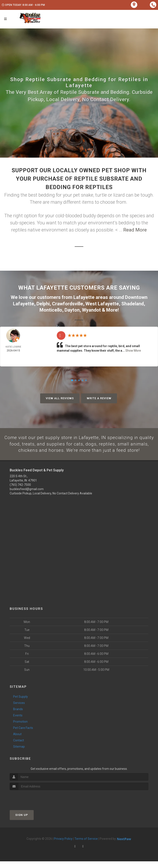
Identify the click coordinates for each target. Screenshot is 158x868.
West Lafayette (102, 303)
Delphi (43, 303)
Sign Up (22, 821)
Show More (133, 350)
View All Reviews (60, 398)
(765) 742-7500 (20, 491)
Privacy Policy (63, 845)
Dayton (72, 309)
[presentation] (33, 805)
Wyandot (91, 309)
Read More (135, 230)
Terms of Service (86, 845)
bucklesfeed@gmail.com (27, 496)
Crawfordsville (68, 303)
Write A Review (99, 398)
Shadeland (133, 303)
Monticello (51, 309)
